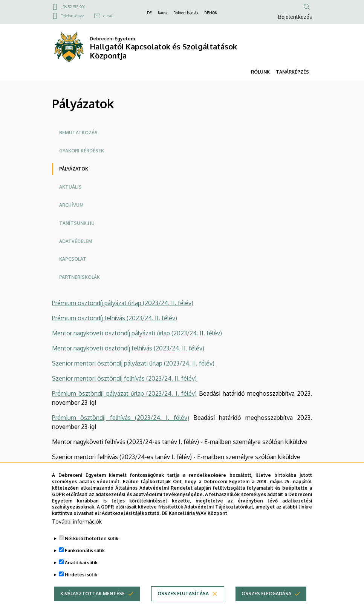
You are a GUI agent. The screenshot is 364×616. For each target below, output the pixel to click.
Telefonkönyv (72, 16)
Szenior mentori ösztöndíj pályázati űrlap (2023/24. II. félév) (133, 363)
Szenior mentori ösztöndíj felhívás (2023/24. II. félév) (124, 378)
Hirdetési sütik (81, 578)
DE (149, 13)
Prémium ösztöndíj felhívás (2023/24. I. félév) (121, 418)
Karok (163, 13)
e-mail (108, 16)
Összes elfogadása (266, 597)
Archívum (71, 205)
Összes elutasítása (183, 597)
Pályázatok (74, 169)
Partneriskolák (80, 277)
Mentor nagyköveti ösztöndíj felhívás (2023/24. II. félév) (128, 348)
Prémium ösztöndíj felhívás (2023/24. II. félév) (115, 318)
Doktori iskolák (186, 13)
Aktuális (70, 187)
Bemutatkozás (78, 133)
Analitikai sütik (81, 566)
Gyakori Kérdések (82, 151)
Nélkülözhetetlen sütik (92, 542)
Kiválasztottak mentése (93, 597)
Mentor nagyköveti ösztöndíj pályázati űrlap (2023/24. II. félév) (137, 333)
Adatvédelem (76, 241)
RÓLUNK (260, 72)
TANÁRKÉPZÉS (292, 72)
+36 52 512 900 (73, 7)
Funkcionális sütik (85, 554)
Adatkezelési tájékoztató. (131, 517)
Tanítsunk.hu (77, 223)
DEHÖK (211, 13)
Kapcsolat (73, 259)
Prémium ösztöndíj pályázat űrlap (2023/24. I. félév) (124, 393)
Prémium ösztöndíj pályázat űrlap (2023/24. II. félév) (123, 303)
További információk (77, 525)
